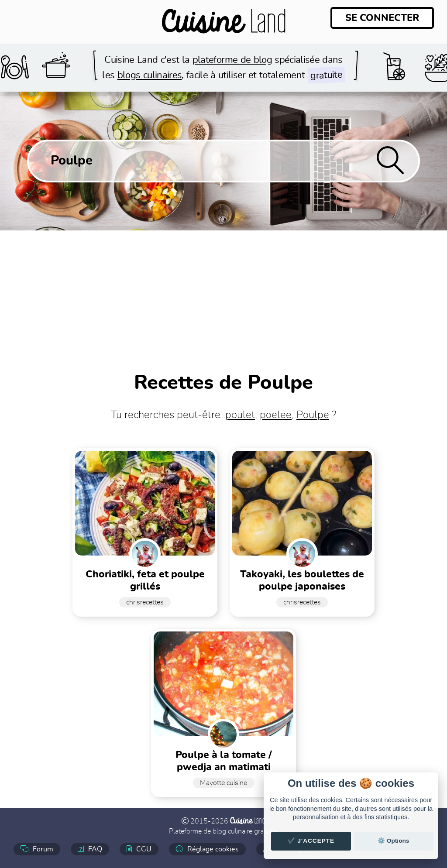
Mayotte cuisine (223, 783)
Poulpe (313, 415)
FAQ (90, 849)
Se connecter (382, 18)
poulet (240, 415)
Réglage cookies (207, 849)
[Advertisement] (223, 296)
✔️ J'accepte (311, 841)
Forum (37, 849)
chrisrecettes (145, 602)
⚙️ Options (393, 841)
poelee (276, 415)
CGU (139, 849)
